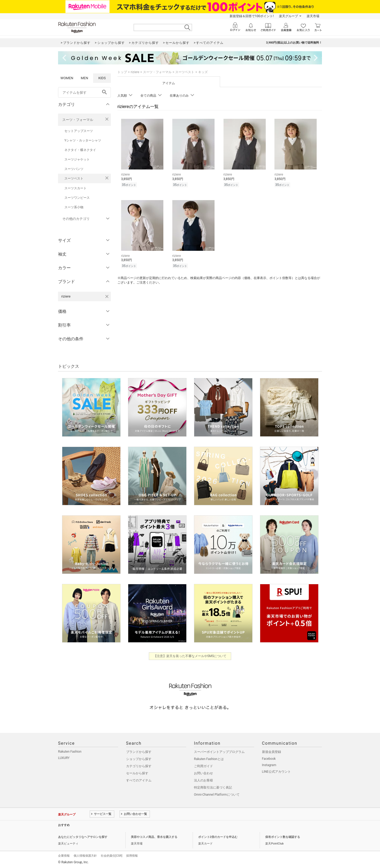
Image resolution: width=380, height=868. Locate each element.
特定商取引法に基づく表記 (213, 787)
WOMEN (67, 78)
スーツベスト (74, 178)
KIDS (102, 78)
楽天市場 (313, 16)
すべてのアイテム (139, 780)
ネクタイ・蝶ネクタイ (80, 150)
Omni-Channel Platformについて (217, 795)
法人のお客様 (203, 780)
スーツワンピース (77, 198)
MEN (84, 78)
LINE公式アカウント (276, 772)
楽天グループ (288, 16)
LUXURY (64, 758)
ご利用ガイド (203, 766)
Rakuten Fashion (70, 752)
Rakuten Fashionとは (209, 759)
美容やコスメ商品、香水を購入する (154, 837)
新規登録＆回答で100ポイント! (252, 16)
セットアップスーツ (79, 131)
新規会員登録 (272, 752)
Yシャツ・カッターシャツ (83, 140)
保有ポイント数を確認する (283, 837)
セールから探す (137, 773)
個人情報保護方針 (85, 856)
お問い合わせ (203, 773)
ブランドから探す (139, 752)
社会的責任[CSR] (111, 856)
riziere (135, 72)
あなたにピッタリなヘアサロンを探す (83, 837)
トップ (122, 72)
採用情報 (132, 856)
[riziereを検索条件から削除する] (107, 296)
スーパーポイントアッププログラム (219, 752)
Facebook (269, 759)
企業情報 (64, 856)
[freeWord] (84, 92)
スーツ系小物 (74, 207)
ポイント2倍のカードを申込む (218, 837)
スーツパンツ (74, 169)
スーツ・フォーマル (78, 120)
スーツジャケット (77, 159)
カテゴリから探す (139, 766)
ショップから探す (139, 759)
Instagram (269, 765)
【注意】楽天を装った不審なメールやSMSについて (190, 656)
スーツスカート (75, 188)
